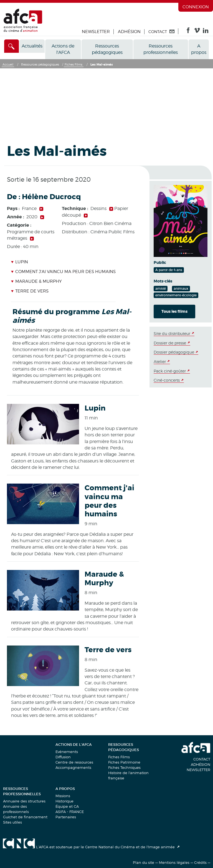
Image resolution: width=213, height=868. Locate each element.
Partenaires (66, 817)
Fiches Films (119, 757)
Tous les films (174, 311)
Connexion (196, 7)
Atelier (160, 362)
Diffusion (63, 757)
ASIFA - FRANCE (70, 812)
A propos (199, 49)
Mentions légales (174, 862)
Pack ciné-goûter (170, 371)
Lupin (19, 262)
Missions (63, 796)
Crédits (200, 862)
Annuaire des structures (24, 801)
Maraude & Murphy (36, 281)
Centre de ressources (74, 762)
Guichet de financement (25, 817)
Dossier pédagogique (174, 352)
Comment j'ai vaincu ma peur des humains (63, 272)
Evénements (67, 752)
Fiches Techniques (124, 767)
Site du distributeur (172, 333)
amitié (161, 288)
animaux (181, 288)
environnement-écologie (176, 295)
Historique (64, 801)
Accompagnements (73, 767)
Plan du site (144, 862)
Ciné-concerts (167, 380)
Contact (202, 759)
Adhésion (129, 32)
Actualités (32, 46)
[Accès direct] (12, 46)
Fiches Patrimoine (124, 762)
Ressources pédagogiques (107, 49)
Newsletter (96, 32)
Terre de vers (30, 291)
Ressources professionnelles (161, 49)
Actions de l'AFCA (63, 49)
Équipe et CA (67, 806)
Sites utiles (12, 822)
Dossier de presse (170, 343)
